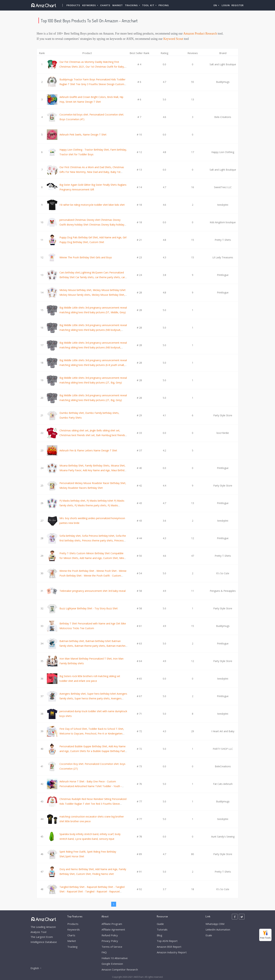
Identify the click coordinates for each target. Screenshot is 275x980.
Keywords (74, 929)
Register (238, 5)
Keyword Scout (173, 39)
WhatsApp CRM (215, 924)
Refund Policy (110, 935)
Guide (160, 924)
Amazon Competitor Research (120, 969)
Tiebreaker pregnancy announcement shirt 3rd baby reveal (93, 591)
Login (226, 5)
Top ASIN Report (167, 941)
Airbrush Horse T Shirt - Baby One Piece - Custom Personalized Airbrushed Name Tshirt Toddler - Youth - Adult (91, 786)
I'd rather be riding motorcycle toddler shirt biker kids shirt (92, 205)
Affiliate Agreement (113, 929)
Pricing (164, 5)
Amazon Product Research (200, 34)
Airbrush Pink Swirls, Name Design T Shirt (83, 135)
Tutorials (162, 929)
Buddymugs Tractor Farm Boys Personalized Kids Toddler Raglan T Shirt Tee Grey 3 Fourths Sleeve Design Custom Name (92, 84)
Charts (105, 5)
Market (118, 5)
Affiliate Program (112, 924)
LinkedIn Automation (218, 929)
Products (73, 5)
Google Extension (112, 964)
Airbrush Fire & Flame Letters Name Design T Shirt (88, 450)
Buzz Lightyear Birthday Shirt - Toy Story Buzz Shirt (89, 608)
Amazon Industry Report (172, 952)
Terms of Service (112, 947)
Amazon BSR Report (169, 947)
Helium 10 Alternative (115, 958)
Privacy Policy (110, 941)
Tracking (72, 947)
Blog (160, 935)
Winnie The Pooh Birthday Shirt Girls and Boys (86, 257)
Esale (209, 935)
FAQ (104, 952)
